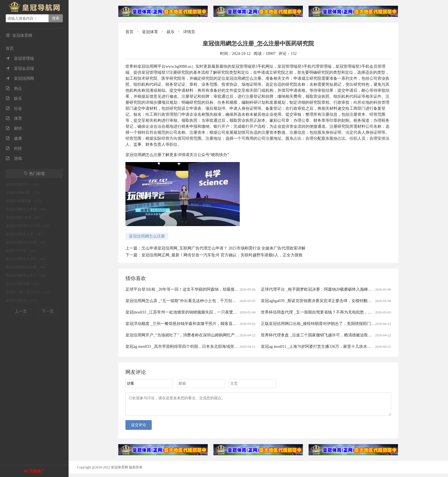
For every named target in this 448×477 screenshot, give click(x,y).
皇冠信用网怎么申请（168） (27, 209)
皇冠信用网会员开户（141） (27, 259)
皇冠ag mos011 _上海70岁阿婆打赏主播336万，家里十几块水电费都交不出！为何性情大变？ (342, 347)
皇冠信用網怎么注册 (147, 236)
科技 (14, 148)
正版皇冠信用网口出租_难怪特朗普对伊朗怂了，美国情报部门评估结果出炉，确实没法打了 (342, 324)
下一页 (48, 311)
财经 (14, 128)
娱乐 (14, 98)
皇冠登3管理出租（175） (25, 201)
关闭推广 (37, 471)
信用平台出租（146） (22, 251)
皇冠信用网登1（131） (23, 300)
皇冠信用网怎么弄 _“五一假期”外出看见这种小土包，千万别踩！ (183, 301)
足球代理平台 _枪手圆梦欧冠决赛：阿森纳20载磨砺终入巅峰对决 (318, 289)
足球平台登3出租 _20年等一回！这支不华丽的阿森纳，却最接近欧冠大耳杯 (192, 289)
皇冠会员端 (20, 68)
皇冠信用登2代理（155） (25, 217)
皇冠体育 (150, 32)
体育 (14, 118)
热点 (14, 88)
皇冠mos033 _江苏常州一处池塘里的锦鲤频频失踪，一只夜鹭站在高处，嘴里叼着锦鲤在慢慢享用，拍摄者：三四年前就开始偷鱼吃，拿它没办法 (253, 312)
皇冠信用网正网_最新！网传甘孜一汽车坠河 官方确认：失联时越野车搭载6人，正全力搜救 (222, 255)
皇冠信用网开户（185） (24, 184)
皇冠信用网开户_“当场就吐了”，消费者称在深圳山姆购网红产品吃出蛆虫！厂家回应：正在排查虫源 (214, 335)
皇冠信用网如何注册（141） (27, 267)
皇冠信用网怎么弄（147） (25, 234)
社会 (14, 108)
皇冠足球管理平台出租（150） (29, 226)
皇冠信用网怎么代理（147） (27, 242)
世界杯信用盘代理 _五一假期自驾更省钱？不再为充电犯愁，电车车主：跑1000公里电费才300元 (345, 312)
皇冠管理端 (20, 58)
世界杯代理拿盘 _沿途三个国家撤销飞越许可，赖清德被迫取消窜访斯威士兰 (328, 335)
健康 (14, 138)
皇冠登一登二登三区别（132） (29, 292)
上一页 (21, 311)
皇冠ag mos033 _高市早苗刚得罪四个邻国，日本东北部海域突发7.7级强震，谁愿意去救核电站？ (210, 347)
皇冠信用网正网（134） (24, 284)
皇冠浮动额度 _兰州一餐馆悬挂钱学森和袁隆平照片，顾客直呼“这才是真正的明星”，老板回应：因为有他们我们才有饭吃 (233, 324)
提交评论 (139, 428)
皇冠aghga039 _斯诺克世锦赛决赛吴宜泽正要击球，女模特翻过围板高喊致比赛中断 (334, 301)
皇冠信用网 (20, 78)
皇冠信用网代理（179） (24, 193)
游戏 (14, 158)
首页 (10, 48)
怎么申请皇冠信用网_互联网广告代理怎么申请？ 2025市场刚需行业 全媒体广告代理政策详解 (223, 248)
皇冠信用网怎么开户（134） (27, 276)
